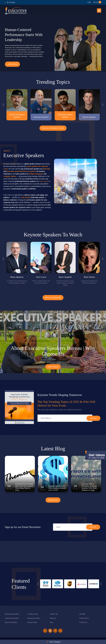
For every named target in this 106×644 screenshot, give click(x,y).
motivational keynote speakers (26, 171)
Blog (51, 622)
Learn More (12, 64)
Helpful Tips (54, 614)
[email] (73, 527)
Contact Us (83, 622)
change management (36, 174)
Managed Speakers (34, 618)
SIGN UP (93, 527)
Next (103, 105)
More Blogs (53, 500)
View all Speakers (53, 298)
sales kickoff (26, 197)
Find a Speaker (55, 642)
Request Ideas (32, 622)
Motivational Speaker (12, 614)
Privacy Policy (84, 618)
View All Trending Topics (53, 128)
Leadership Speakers (12, 618)
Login (89, 2)
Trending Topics (33, 614)
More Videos (53, 367)
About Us (53, 618)
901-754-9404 (11, 2)
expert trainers (44, 181)
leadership (46, 169)
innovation (10, 171)
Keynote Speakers (11, 622)
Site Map (82, 614)
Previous (3, 105)
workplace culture (10, 176)
